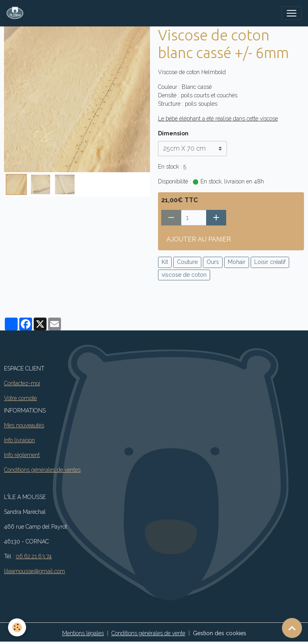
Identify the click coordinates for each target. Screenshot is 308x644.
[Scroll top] (292, 628)
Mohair (237, 262)
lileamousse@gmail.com (34, 571)
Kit (165, 262)
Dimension (173, 133)
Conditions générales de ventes (42, 470)
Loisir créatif (270, 262)
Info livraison (19, 440)
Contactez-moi (22, 383)
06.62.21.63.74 (34, 556)
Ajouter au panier (199, 239)
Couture (187, 262)
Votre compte (20, 398)
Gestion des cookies (220, 633)
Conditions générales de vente (148, 633)
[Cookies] (17, 627)
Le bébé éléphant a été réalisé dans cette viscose (218, 119)
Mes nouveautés (24, 425)
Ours (213, 262)
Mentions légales (83, 633)
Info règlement (22, 455)
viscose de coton (184, 275)
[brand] (17, 13)
